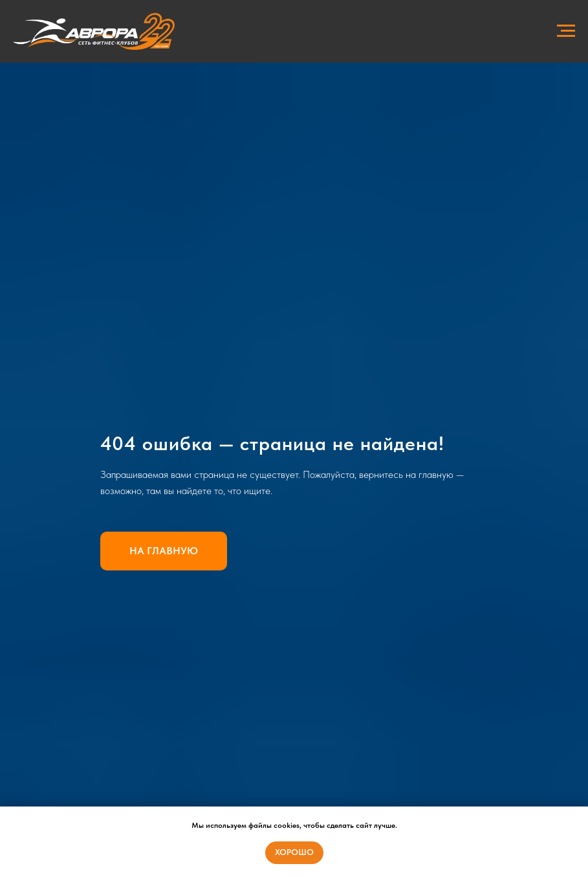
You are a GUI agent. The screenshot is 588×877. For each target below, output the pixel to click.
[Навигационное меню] (566, 31)
